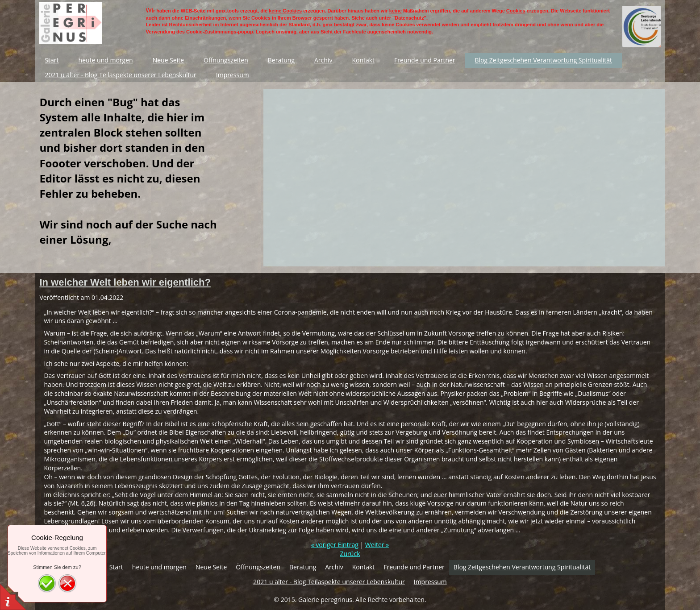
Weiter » (377, 545)
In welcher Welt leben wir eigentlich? (125, 282)
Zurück (350, 554)
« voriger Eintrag (335, 545)
